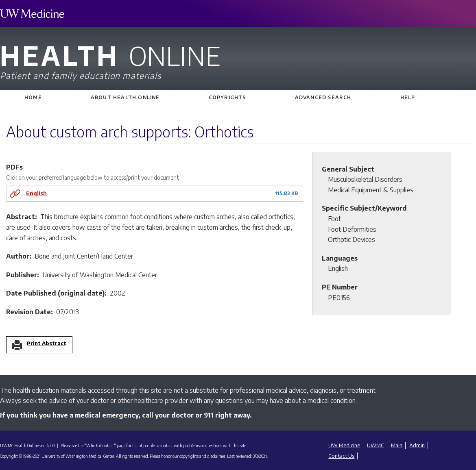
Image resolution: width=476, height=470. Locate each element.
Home (33, 97)
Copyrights (227, 97)
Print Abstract (47, 344)
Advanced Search (323, 97)
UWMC (376, 445)
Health (238, 60)
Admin (417, 445)
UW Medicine (344, 445)
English (36, 193)
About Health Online (125, 97)
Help (408, 97)
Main (397, 445)
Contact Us (341, 456)
